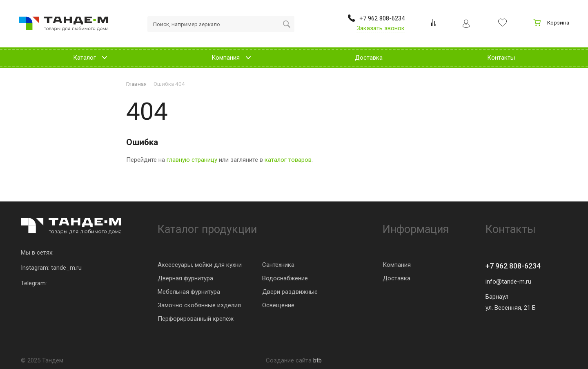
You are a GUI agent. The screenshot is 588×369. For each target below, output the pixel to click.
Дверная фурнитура (185, 278)
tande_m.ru (66, 268)
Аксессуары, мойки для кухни (200, 265)
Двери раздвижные (290, 292)
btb (317, 360)
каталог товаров (288, 160)
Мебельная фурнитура (189, 292)
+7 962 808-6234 (513, 266)
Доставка (396, 278)
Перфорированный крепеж (196, 319)
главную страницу (192, 160)
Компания (397, 265)
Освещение (278, 305)
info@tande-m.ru (508, 282)
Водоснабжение (285, 278)
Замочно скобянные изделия (199, 305)
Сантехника (278, 265)
